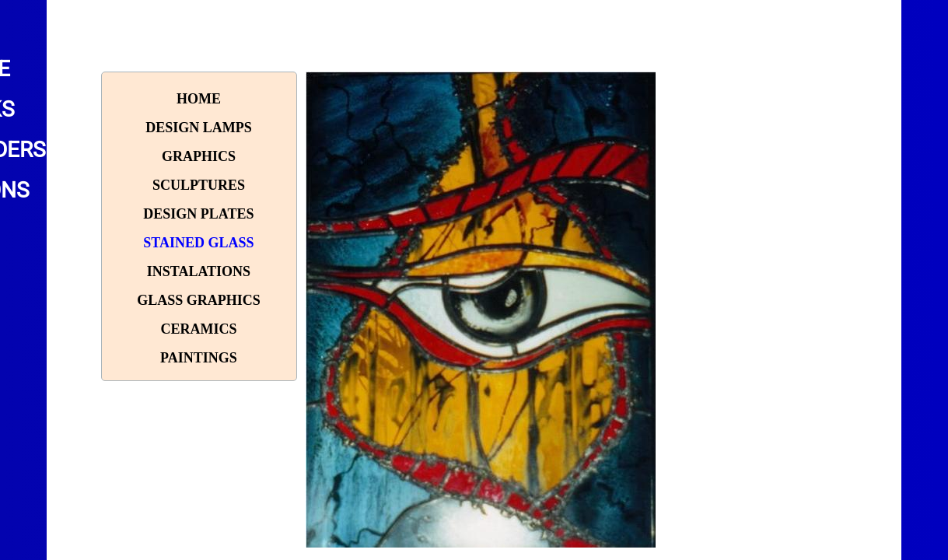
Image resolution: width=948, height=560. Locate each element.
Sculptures (199, 185)
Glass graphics (199, 300)
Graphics (199, 156)
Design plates (198, 214)
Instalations (199, 271)
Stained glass (198, 243)
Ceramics (198, 329)
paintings (199, 358)
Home (199, 99)
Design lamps (199, 128)
